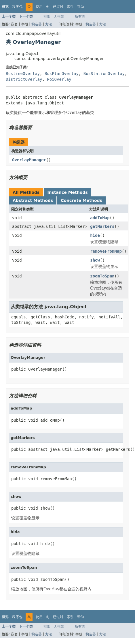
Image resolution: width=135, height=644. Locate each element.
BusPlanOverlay (62, 74)
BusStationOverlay (104, 74)
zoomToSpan (102, 276)
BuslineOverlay (23, 74)
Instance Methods (67, 192)
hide (95, 235)
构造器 (37, 24)
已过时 (58, 7)
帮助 (81, 7)
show (95, 260)
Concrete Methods (81, 200)
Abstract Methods (33, 200)
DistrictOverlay (24, 79)
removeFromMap (106, 251)
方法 (49, 24)
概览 (5, 7)
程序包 (17, 7)
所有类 (80, 16)
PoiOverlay (59, 79)
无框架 (59, 16)
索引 (70, 7)
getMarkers (102, 226)
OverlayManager (29, 160)
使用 (39, 7)
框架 (47, 16)
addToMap (100, 218)
